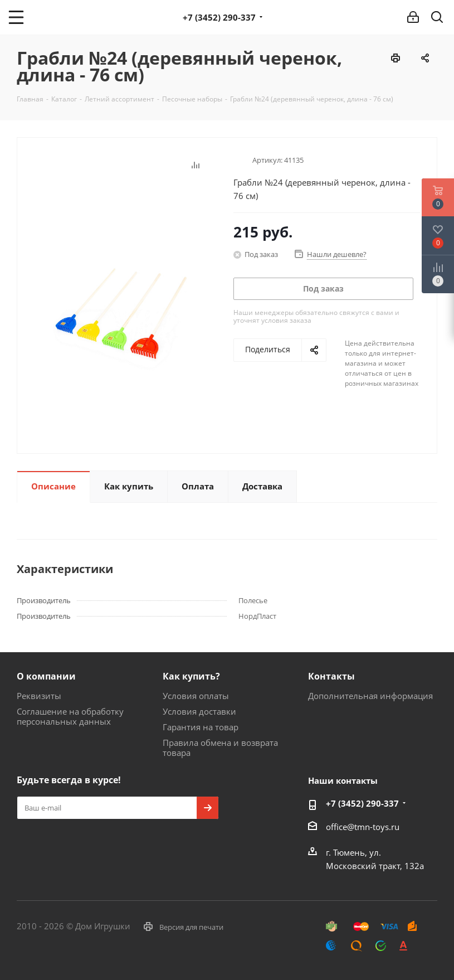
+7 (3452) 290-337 (219, 17)
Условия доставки (199, 711)
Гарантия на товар (201, 727)
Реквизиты (39, 696)
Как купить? (191, 676)
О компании (46, 676)
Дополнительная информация (370, 696)
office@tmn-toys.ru (363, 827)
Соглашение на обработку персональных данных (70, 716)
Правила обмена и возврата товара (220, 748)
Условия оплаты (196, 696)
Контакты (331, 676)
